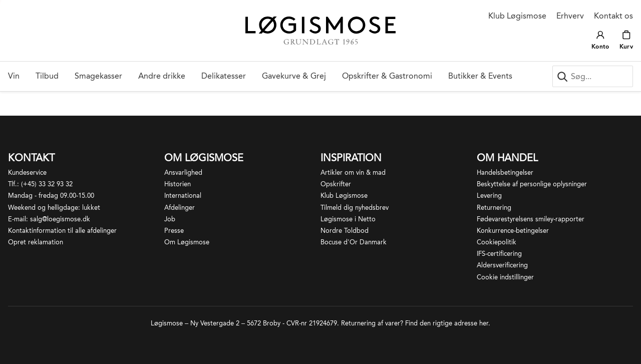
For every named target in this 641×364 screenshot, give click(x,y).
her (484, 323)
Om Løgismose (187, 242)
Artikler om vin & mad (353, 172)
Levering (489, 196)
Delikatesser (224, 76)
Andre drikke (162, 76)
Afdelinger (180, 208)
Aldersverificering (502, 265)
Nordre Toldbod (345, 231)
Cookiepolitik (497, 242)
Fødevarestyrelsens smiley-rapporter (531, 219)
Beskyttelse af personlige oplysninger (532, 184)
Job (170, 219)
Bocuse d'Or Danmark (354, 242)
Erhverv (570, 16)
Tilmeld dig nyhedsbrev (355, 208)
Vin (14, 76)
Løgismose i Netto (348, 219)
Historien (178, 184)
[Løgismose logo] (320, 31)
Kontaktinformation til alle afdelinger (62, 231)
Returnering (494, 208)
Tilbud (47, 76)
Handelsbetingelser (505, 172)
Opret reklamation (36, 242)
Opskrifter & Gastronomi (387, 76)
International (183, 196)
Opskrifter (336, 184)
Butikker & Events (480, 76)
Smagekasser (98, 76)
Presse (174, 231)
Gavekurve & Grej (294, 76)
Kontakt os (613, 16)
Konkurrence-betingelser (513, 231)
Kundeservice (27, 172)
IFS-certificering (499, 254)
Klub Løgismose (517, 16)
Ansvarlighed (183, 172)
